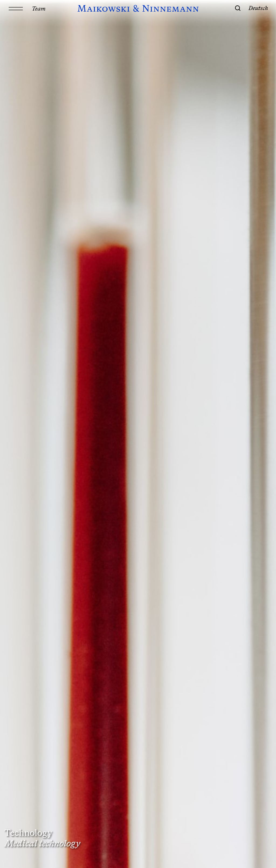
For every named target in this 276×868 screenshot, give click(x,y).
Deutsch (258, 8)
